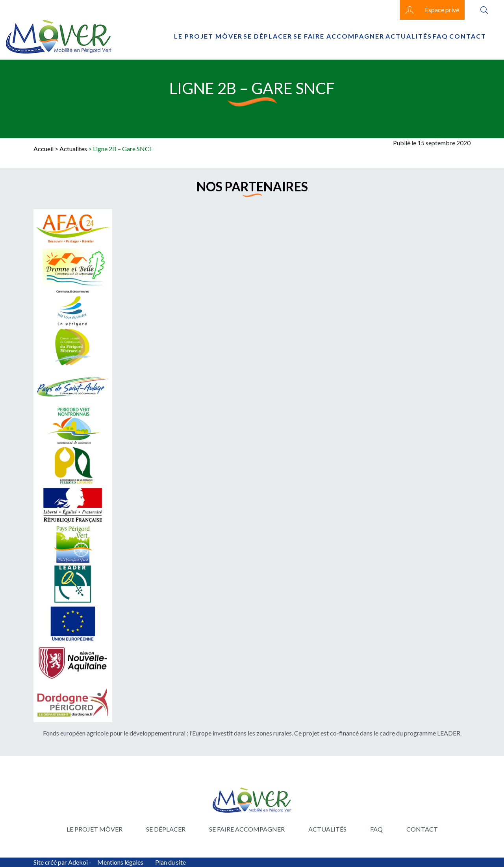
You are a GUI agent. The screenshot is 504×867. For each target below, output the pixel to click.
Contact (468, 36)
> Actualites (71, 149)
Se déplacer (268, 36)
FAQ (440, 36)
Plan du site (170, 862)
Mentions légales (120, 862)
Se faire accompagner (339, 36)
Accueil (44, 149)
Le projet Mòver (208, 36)
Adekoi (78, 862)
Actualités (409, 36)
